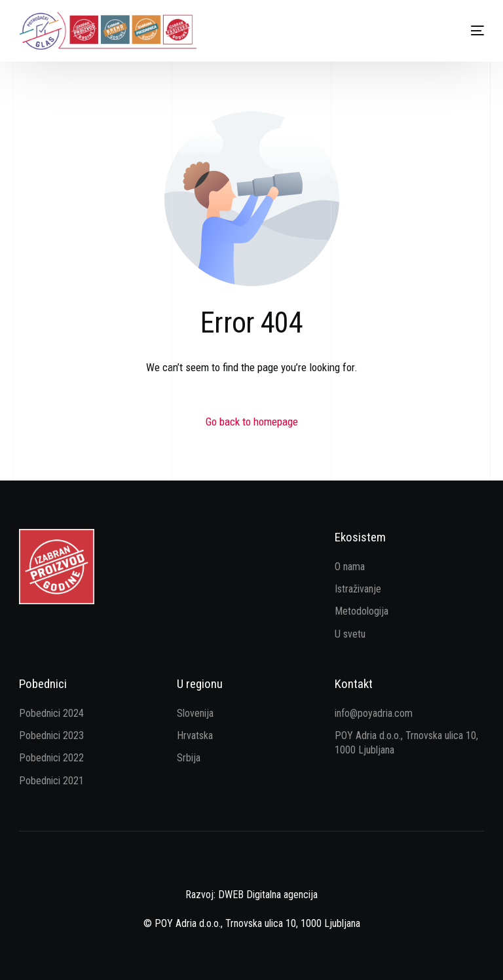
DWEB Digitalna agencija (268, 895)
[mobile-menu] (464, 31)
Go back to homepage (252, 422)
